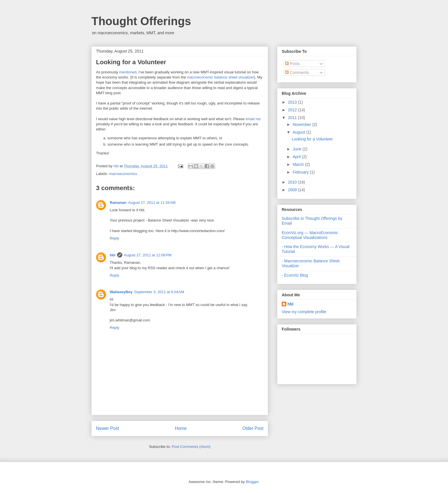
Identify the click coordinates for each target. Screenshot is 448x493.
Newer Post (108, 428)
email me (253, 119)
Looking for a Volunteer (312, 139)
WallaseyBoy (121, 292)
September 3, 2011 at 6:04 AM (159, 292)
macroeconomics (123, 174)
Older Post (253, 428)
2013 (293, 102)
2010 (293, 182)
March (299, 164)
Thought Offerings (141, 21)
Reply (114, 238)
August (299, 132)
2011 (293, 118)
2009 (293, 190)
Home (181, 428)
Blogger (252, 482)
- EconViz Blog (295, 275)
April (297, 157)
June (297, 149)
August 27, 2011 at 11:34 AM (152, 203)
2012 (293, 110)
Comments (297, 73)
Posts (292, 64)
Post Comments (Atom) (191, 447)
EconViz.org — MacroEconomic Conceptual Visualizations (310, 235)
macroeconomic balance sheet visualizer (221, 77)
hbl (116, 166)
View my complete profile (304, 312)
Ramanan (118, 203)
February (301, 172)
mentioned (128, 72)
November (302, 124)
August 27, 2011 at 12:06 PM (148, 255)
